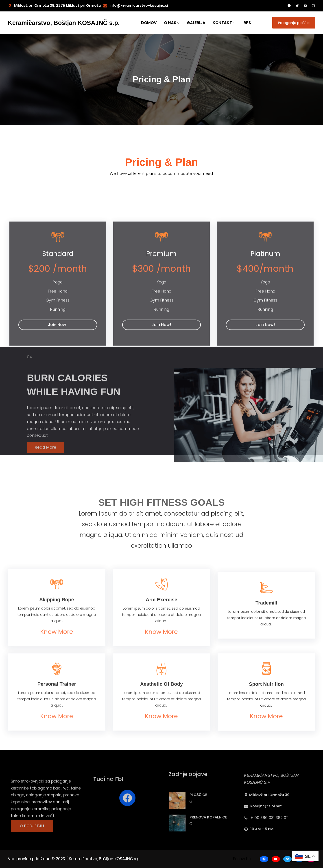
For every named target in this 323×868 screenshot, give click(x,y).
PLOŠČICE (198, 821)
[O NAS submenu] (178, 23)
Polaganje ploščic (294, 23)
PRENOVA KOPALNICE (208, 843)
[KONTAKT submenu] (234, 23)
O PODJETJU (32, 834)
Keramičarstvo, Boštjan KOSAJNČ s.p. (64, 23)
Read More (46, 454)
